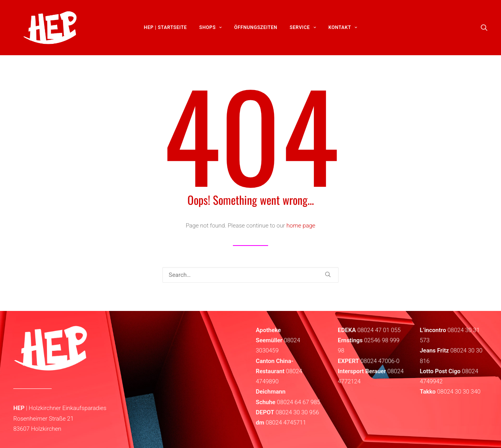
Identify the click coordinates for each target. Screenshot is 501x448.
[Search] (250, 275)
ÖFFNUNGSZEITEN (256, 30)
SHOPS (211, 30)
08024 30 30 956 (297, 412)
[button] (484, 30)
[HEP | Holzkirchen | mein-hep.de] (45, 30)
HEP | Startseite (166, 30)
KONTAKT (343, 30)
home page (301, 226)
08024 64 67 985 (298, 402)
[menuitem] (166, 30)
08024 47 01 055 (379, 330)
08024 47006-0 (380, 361)
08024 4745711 (286, 423)
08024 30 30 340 (459, 392)
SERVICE (303, 30)
